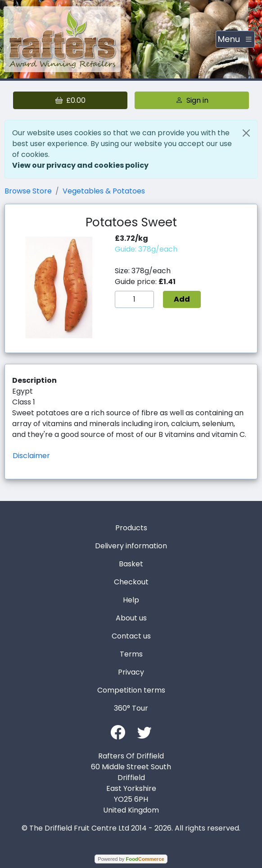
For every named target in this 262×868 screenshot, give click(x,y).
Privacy (131, 672)
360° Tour (131, 708)
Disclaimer (31, 456)
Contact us (131, 636)
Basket (131, 564)
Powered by (131, 859)
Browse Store (28, 191)
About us (131, 618)
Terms (131, 654)
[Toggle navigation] (235, 39)
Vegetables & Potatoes (104, 191)
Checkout (131, 582)
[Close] (246, 133)
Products (131, 528)
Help (131, 600)
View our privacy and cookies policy (80, 165)
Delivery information (131, 546)
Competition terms (131, 690)
